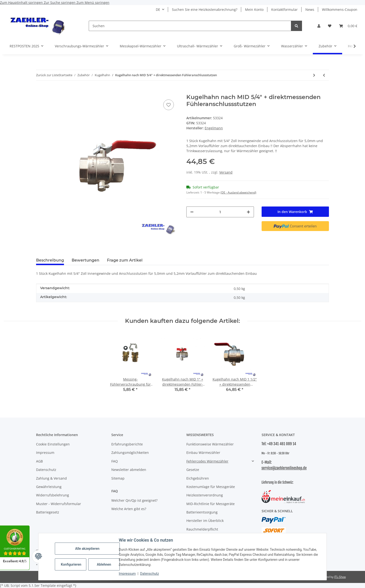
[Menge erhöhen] (248, 212)
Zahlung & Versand (51, 478)
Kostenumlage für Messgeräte (211, 487)
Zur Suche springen (60, 3)
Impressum (127, 574)
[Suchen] (190, 26)
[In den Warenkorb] (40, 91)
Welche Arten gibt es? (129, 509)
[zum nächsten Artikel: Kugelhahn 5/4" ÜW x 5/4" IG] (314, 75)
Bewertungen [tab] (85, 260)
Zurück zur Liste (47, 75)
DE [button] (158, 9)
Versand (226, 172)
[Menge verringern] (192, 212)
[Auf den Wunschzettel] (169, 105)
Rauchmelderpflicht (202, 529)
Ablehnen (104, 564)
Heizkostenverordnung (205, 495)
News (310, 9)
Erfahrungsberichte (127, 444)
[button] (319, 26)
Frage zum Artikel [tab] (125, 260)
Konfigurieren (71, 564)
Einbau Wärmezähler (203, 453)
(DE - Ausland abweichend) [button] (238, 192)
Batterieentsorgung (202, 512)
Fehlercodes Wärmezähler (207, 461)
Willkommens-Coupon (340, 9)
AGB (39, 461)
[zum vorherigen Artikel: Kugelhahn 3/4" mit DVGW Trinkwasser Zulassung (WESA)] (324, 75)
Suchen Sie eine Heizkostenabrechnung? (205, 9)
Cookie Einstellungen (53, 444)
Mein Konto (254, 9)
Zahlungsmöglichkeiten (130, 453)
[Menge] (220, 212)
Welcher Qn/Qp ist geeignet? (134, 500)
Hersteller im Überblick (205, 521)
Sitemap (118, 478)
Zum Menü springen (93, 3)
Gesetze (193, 470)
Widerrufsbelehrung (53, 495)
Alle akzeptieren (87, 549)
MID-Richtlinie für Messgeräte (211, 504)
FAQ (115, 461)
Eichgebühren (198, 478)
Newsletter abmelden (129, 470)
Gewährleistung (49, 487)
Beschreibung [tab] (50, 260)
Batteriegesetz (48, 512)
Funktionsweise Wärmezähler (210, 444)
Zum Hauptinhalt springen (22, 3)
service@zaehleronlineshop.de (284, 468)
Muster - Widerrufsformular (59, 504)
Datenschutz (150, 574)
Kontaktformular (284, 9)
